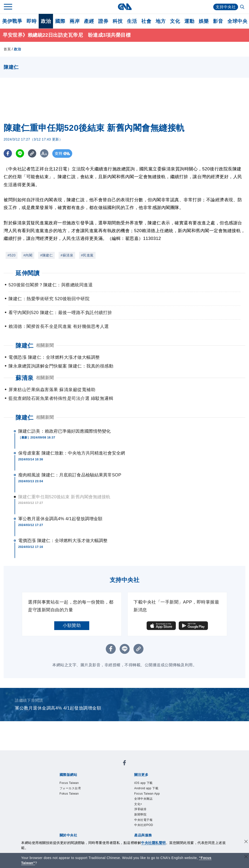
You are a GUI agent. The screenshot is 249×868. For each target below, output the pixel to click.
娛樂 (204, 21)
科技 (118, 21)
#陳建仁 (46, 255)
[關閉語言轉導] (246, 857)
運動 (189, 21)
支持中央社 (226, 7)
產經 (89, 21)
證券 (103, 21)
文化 (175, 21)
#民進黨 (87, 255)
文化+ (138, 804)
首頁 (7, 49)
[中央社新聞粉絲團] (124, 764)
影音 (218, 21)
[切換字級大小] (45, 153)
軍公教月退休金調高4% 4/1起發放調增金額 (60, 519)
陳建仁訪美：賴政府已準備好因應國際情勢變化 (64, 431)
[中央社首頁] (125, 7)
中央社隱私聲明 (153, 843)
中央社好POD (144, 825)
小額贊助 (72, 625)
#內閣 (28, 255)
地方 (161, 21)
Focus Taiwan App (147, 794)
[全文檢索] (243, 7)
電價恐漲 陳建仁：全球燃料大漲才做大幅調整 (63, 541)
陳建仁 (25, 417)
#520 (12, 255)
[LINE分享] (20, 153)
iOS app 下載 (143, 783)
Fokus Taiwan (69, 794)
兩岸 (75, 21)
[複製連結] (33, 153)
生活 (132, 21)
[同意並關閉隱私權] (246, 842)
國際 (60, 21)
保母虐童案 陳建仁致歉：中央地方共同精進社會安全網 (72, 453)
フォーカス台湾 (70, 789)
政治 (46, 21)
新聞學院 (140, 815)
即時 (31, 21)
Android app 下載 (146, 789)
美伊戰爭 (12, 21)
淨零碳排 (140, 809)
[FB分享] (8, 153)
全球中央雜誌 (143, 799)
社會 (146, 21)
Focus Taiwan (69, 783)
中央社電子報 (143, 820)
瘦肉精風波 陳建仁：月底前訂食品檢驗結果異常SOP (70, 475)
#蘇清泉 (67, 255)
